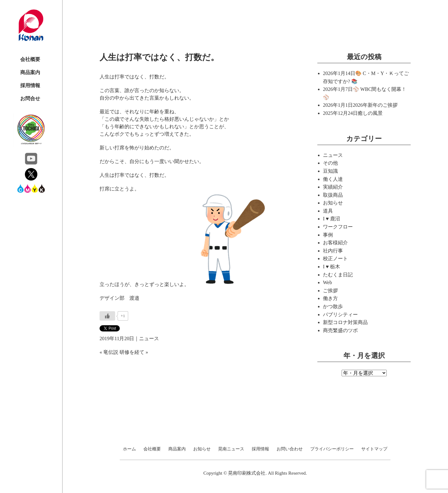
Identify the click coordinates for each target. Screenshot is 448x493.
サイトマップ (374, 449)
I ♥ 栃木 (331, 267)
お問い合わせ (290, 449)
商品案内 (30, 72)
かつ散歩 (333, 306)
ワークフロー (338, 227)
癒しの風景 (370, 113)
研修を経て (132, 352)
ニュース (149, 338)
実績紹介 (333, 187)
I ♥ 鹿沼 (331, 219)
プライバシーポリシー (332, 449)
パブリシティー (340, 315)
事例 (328, 235)
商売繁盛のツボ (340, 330)
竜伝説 (111, 352)
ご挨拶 (330, 291)
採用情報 (30, 85)
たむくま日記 (338, 275)
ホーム (129, 449)
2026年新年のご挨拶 (375, 105)
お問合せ (30, 99)
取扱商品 (333, 195)
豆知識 (330, 171)
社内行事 (333, 251)
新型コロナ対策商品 (345, 322)
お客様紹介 (335, 243)
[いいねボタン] (107, 316)
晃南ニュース (231, 449)
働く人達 (333, 179)
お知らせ (333, 203)
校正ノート (335, 258)
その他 (330, 163)
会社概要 (30, 59)
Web (327, 282)
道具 (328, 211)
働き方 (330, 298)
